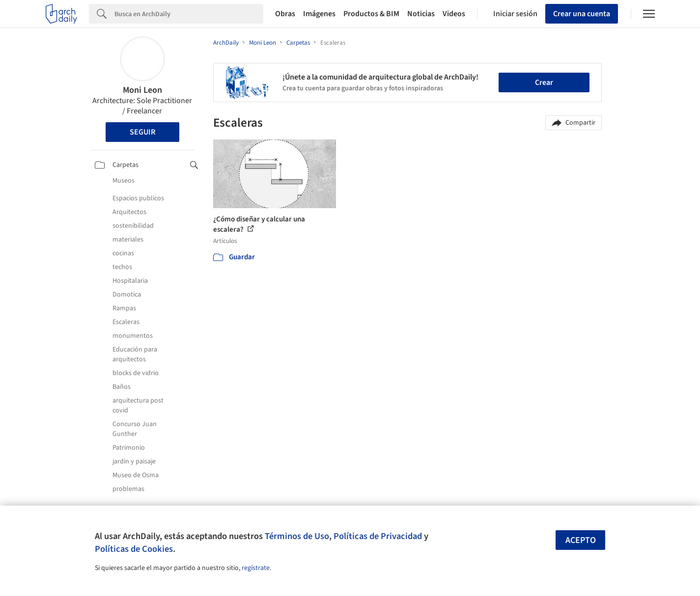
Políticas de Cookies (134, 549)
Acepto (581, 540)
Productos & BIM (371, 14)
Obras (285, 14)
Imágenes (319, 14)
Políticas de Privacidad (378, 536)
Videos (454, 14)
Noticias (421, 14)
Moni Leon (142, 90)
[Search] (189, 14)
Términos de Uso (297, 536)
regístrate (256, 568)
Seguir (142, 132)
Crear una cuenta (582, 14)
